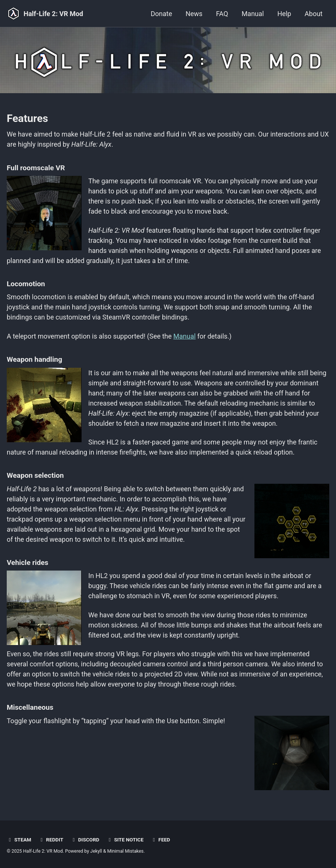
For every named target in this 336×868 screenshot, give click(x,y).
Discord (85, 840)
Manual (253, 14)
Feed (161, 840)
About (314, 14)
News (194, 14)
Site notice (125, 840)
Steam (19, 840)
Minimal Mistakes (125, 851)
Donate (161, 14)
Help (284, 14)
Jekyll (96, 851)
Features (27, 118)
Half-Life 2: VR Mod (53, 14)
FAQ (222, 14)
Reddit (51, 840)
